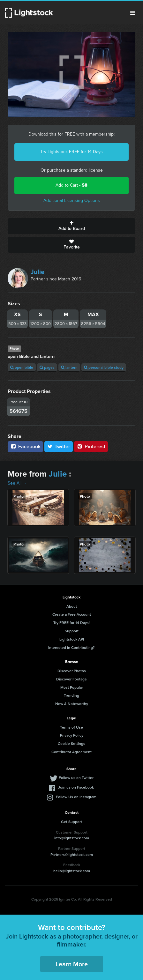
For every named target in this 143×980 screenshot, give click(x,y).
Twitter (59, 446)
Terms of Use (71, 727)
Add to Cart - (71, 185)
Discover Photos (72, 671)
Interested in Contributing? (71, 647)
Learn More (72, 964)
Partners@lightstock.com (72, 854)
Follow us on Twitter (76, 778)
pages (47, 367)
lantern (69, 367)
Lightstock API (72, 639)
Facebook (25, 446)
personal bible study (104, 367)
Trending (71, 695)
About (72, 606)
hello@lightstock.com (72, 871)
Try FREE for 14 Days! (71, 623)
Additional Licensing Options (72, 200)
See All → (17, 483)
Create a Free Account (72, 614)
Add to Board (71, 226)
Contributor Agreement (71, 752)
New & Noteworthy (72, 704)
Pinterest (91, 446)
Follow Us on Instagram (76, 797)
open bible (22, 367)
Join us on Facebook (76, 787)
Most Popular (72, 687)
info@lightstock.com (72, 838)
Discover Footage (71, 679)
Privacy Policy (72, 735)
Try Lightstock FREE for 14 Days (71, 152)
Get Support (71, 822)
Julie (38, 272)
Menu (133, 13)
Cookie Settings (71, 743)
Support (72, 631)
